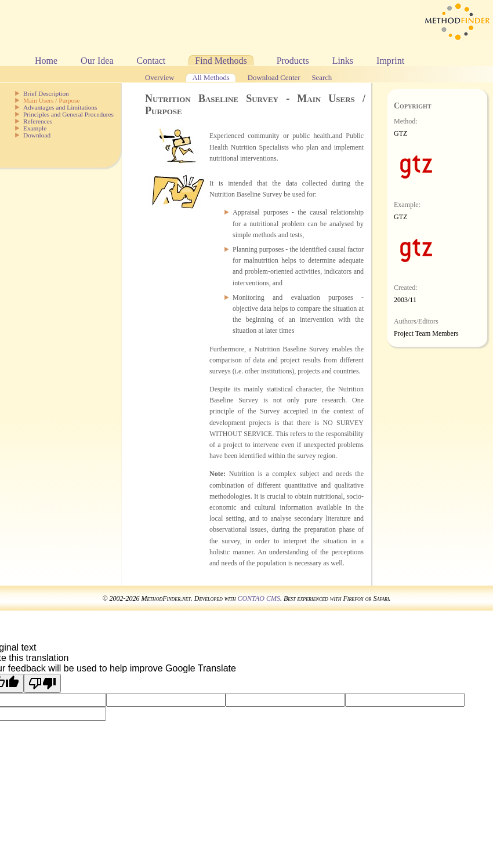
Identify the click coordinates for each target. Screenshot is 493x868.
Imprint (390, 61)
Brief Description (46, 93)
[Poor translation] (42, 683)
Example (35, 128)
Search (322, 78)
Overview (159, 78)
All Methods (211, 78)
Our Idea (97, 61)
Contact (151, 61)
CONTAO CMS (258, 598)
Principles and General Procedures (68, 114)
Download (37, 135)
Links (343, 61)
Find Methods (221, 61)
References (38, 121)
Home (46, 61)
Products (293, 61)
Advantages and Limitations (60, 107)
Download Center (274, 78)
